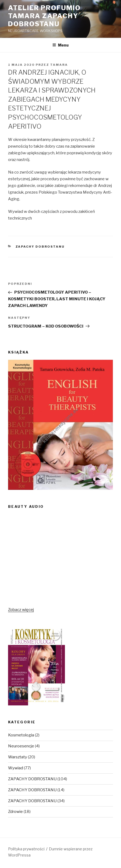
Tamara (59, 65)
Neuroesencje (21, 746)
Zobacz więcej (21, 610)
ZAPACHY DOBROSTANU (40, 247)
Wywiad (16, 768)
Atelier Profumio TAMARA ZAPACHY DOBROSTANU (44, 16)
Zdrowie (15, 812)
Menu (61, 45)
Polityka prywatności (26, 849)
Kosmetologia (21, 735)
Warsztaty (18, 757)
